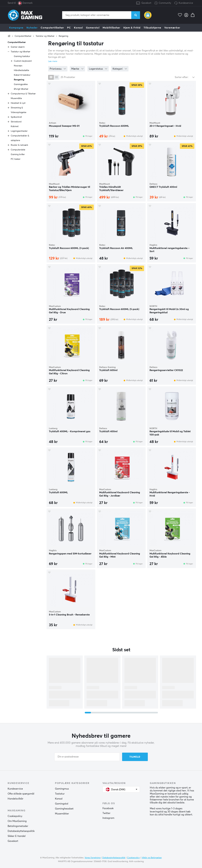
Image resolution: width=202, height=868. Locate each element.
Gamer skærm (18, 47)
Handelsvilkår (15, 799)
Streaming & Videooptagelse (19, 110)
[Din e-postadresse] (87, 757)
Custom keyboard (23, 61)
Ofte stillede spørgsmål (21, 794)
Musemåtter (62, 814)
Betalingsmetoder (18, 826)
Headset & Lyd (18, 103)
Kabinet (15, 126)
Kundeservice (186, 3)
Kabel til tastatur (22, 75)
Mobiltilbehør (111, 28)
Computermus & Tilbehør (23, 94)
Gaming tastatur (22, 56)
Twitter (106, 813)
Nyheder (32, 28)
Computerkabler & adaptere (20, 138)
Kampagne (16, 28)
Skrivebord (16, 122)
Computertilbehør (52, 28)
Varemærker (172, 28)
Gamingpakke (21, 84)
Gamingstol (62, 804)
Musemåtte (16, 98)
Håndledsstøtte (21, 70)
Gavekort (146, 3)
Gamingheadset (64, 809)
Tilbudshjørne (152, 28)
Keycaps (18, 66)
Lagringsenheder (19, 131)
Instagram (108, 818)
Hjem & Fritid (132, 28)
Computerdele (18, 150)
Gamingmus (62, 789)
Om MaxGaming (17, 821)
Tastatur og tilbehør (45, 36)
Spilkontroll (16, 117)
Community (163, 3)
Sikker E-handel (17, 836)
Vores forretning (93, 858)
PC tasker (16, 159)
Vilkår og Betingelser (152, 858)
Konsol (78, 28)
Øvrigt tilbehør (21, 89)
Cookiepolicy (15, 816)
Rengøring (63, 36)
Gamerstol (93, 28)
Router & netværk (19, 145)
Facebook (108, 808)
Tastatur (60, 794)
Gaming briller (18, 154)
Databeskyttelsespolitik (21, 831)
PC (69, 28)
